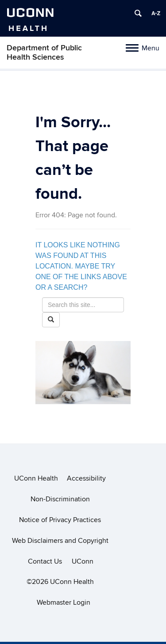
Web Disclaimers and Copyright (60, 541)
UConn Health (36, 478)
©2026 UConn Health (60, 582)
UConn (83, 561)
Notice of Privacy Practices (60, 520)
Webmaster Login (64, 602)
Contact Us (45, 561)
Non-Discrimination (60, 499)
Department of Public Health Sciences (44, 53)
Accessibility (86, 478)
